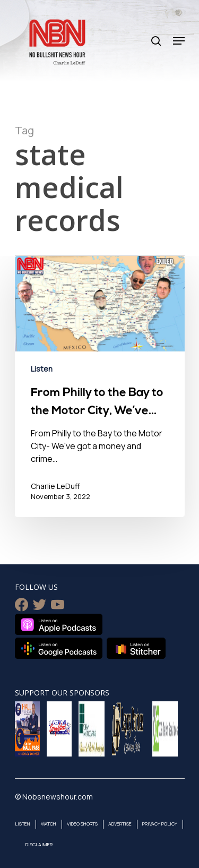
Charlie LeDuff (55, 486)
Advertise (120, 824)
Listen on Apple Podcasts (59, 624)
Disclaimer (39, 844)
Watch (49, 824)
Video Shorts (82, 824)
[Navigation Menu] (179, 41)
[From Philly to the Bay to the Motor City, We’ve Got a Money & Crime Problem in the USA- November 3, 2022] (100, 386)
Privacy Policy (160, 824)
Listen (42, 369)
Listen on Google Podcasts (59, 648)
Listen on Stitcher (136, 648)
